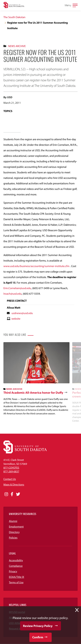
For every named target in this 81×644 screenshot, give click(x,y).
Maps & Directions (14, 485)
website (16, 319)
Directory (14, 532)
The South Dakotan (14, 17)
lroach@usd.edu (13, 294)
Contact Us (10, 479)
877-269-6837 (11, 472)
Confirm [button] (38, 637)
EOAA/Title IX (17, 577)
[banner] (36, 379)
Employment (16, 527)
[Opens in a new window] (6, 494)
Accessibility (16, 560)
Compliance (16, 566)
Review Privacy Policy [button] (38, 626)
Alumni (13, 521)
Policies (13, 538)
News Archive (17, 46)
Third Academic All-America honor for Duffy (33, 393)
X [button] (77, 610)
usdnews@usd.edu (22, 313)
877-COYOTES (11, 468)
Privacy (13, 571)
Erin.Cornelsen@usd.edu (17, 288)
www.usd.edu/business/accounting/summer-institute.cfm (36, 266)
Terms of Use (16, 582)
